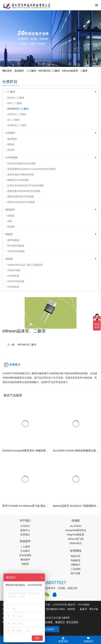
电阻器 (9, 234)
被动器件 (10, 210)
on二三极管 (13, 120)
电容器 (9, 259)
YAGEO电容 (14, 270)
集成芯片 (60, 622)
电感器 (11, 227)
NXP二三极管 (15, 103)
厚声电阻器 (13, 240)
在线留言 (50, 629)
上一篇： (22, 345)
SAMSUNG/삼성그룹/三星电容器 (25, 265)
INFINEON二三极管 (49, 71)
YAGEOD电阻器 (16, 251)
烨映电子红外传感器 (18, 180)
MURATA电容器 (16, 281)
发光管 (11, 150)
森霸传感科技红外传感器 (21, 196)
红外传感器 (12, 157)
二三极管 (31, 71)
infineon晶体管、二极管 (75, 71)
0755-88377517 (50, 583)
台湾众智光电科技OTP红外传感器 (25, 185)
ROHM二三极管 (16, 98)
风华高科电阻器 (16, 246)
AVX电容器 (13, 276)
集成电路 (12, 139)
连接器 (11, 216)
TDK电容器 (13, 287)
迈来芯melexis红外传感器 (21, 202)
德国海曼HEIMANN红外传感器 (24, 191)
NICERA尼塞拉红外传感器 (21, 163)
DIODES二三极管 (17, 114)
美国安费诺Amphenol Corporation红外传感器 (31, 169)
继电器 (11, 144)
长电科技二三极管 (17, 125)
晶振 (10, 221)
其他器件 (19, 71)
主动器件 (10, 133)
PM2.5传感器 (45, 622)
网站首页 (7, 71)
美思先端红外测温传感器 (21, 174)
